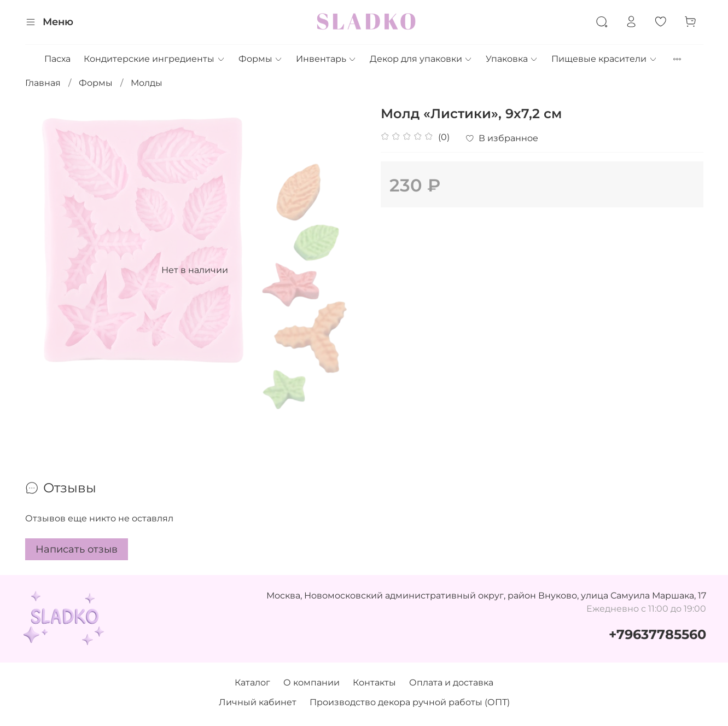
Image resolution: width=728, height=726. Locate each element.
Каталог (252, 683)
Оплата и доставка (451, 683)
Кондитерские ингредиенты (154, 59)
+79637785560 (657, 634)
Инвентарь (326, 59)
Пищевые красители (604, 59)
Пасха (57, 59)
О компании (311, 683)
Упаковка (512, 59)
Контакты (374, 683)
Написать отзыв (77, 549)
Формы (261, 59)
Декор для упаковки (421, 59)
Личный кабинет (258, 702)
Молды (147, 83)
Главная (43, 83)
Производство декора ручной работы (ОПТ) (410, 702)
